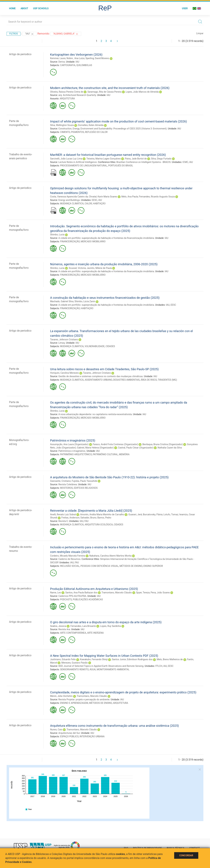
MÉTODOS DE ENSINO (131, 566)
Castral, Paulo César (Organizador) (136, 448)
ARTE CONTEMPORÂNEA (73, 633)
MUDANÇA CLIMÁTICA (72, 204)
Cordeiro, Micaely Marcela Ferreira (68, 556)
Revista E (63, 521)
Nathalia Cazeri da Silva (170, 448)
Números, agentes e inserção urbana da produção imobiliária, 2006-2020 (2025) (104, 264)
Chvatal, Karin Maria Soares (103, 197)
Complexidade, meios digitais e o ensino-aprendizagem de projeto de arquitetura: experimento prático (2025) (123, 692)
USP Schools (41, 8)
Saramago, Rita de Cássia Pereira (105, 92)
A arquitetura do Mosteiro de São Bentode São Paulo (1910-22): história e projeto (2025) (109, 477)
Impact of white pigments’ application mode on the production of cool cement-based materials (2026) (118, 121)
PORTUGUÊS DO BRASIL (121, 166)
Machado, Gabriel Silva (62, 301)
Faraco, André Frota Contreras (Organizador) (115, 444)
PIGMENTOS (77, 132)
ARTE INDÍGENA (96, 633)
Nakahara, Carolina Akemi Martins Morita (110, 556)
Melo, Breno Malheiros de (170, 659)
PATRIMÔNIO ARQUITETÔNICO (76, 454)
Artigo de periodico (20, 54)
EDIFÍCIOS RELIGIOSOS (86, 488)
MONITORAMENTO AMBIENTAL (113, 669)
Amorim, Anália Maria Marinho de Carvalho (102, 514)
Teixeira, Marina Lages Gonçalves (104, 159)
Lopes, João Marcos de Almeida (142, 92)
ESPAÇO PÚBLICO (69, 736)
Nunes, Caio (56, 730)
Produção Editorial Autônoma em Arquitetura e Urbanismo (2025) (94, 589)
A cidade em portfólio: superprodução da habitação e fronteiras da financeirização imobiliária (106, 238)
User (185, 8)
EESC (95, 200)
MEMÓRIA (124, 454)
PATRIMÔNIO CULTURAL (105, 454)
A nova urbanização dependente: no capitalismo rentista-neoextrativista (95, 414)
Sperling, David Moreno (97, 58)
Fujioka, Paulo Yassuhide (85, 481)
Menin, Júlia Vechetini (61, 696)
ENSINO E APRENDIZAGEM (74, 703)
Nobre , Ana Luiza (75, 58)
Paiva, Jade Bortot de (136, 159)
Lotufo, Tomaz (171, 514)
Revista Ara (64, 629)
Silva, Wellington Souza (62, 125)
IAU (77, 62)
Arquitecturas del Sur (69, 733)
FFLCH (159, 666)
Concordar (186, 855)
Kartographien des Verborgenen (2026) (76, 55)
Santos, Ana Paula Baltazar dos (81, 593)
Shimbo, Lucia (57, 235)
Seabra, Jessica (58, 626)
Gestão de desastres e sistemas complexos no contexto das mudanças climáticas (101, 376)
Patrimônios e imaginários (72, 451)
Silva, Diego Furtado (161, 159)
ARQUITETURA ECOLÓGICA (99, 525)
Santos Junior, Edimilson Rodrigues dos (132, 659)
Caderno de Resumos (69, 559)
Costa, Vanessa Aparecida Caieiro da (69, 197)
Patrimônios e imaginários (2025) (73, 440)
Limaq (62, 343)
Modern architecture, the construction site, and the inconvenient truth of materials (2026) (110, 88)
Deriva (62, 62)
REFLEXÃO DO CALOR (96, 132)
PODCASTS (66, 599)
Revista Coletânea (68, 484)
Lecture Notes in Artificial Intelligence (78, 162)
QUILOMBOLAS (84, 65)
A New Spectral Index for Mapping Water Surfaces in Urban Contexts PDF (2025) (104, 656)
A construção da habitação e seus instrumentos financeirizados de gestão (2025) (105, 298)
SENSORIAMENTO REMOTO (74, 669)
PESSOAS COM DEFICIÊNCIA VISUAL (100, 566)
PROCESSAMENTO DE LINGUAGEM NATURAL (84, 166)
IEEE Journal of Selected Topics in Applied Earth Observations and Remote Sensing (101, 666)
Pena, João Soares (160, 593)
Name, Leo (55, 593)
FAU (86, 521)
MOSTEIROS (66, 488)
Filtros (14, 34)
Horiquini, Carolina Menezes (64, 373)
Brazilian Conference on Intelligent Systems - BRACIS (143, 162)
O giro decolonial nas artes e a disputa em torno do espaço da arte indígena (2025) (106, 622)
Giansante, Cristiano (60, 481)
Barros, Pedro (104, 518)
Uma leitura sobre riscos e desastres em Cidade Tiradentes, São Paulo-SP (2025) (104, 369)
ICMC (185, 162)
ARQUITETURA (67, 99)
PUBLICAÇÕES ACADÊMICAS (88, 599)
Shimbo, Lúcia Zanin (85, 301)
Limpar (200, 33)
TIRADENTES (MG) (167, 380)
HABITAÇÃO (99, 204)
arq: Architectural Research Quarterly (77, 95)
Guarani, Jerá (135, 514)
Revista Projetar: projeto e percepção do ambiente (84, 699)
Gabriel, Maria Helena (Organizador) (95, 448)
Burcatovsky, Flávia (153, 514)
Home (12, 8)
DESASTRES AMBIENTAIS (126, 380)
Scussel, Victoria (77, 268)
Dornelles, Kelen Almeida (91, 125)
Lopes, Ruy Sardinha (111, 626)
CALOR (88, 204)
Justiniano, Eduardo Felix (63, 659)
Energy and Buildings (69, 200)
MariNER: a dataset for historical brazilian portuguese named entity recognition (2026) (108, 155)
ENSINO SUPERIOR (153, 566)
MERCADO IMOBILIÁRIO (93, 241)
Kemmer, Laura (58, 58)
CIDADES (110, 346)
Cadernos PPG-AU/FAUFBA (72, 596)
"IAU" (30, 34)
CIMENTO (65, 132)
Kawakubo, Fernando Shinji (94, 659)
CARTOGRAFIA (68, 65)
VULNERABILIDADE (95, 346)
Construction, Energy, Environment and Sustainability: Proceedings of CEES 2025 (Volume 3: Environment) (113, 129)
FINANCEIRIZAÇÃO (70, 241)
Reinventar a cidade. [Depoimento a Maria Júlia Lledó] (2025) (91, 511)
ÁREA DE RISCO (149, 380)
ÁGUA (93, 669)
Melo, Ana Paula (130, 197)
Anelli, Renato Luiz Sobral (63, 514)
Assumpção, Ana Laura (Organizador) (69, 444)
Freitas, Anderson (70, 518)
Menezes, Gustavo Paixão (75, 663)
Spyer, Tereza (143, 593)
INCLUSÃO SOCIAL (70, 566)
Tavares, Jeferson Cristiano (64, 340)
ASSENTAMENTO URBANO (98, 380)
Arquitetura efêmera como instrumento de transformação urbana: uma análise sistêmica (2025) (114, 726)
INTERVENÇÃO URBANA (92, 736)
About (24, 8)
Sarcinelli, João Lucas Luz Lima (66, 159)
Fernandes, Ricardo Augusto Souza (157, 197)
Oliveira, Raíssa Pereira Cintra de (67, 92)
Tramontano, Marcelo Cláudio (117, 593)
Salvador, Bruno (88, 518)
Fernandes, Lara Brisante (83, 626)
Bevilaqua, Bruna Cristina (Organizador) (163, 444)
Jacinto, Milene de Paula (99, 268)
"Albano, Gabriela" (66, 34)
